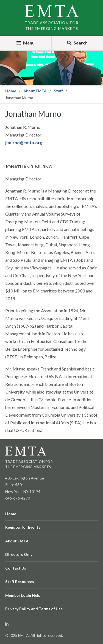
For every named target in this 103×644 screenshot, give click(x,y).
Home (11, 91)
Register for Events (23, 527)
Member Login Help (23, 595)
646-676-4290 (18, 498)
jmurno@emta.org (24, 142)
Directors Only (19, 554)
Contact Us (16, 568)
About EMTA (35, 91)
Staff (58, 91)
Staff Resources (20, 582)
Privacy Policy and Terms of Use (34, 609)
